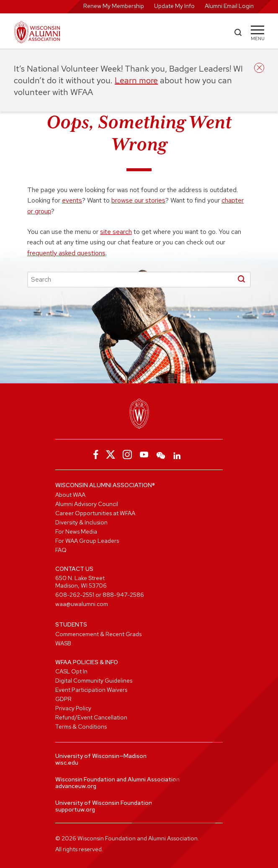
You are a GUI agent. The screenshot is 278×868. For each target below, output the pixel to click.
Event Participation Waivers (91, 690)
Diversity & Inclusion (81, 522)
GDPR (63, 699)
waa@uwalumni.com (82, 604)
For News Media (76, 532)
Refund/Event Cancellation (91, 717)
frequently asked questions (66, 253)
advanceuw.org (76, 786)
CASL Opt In (71, 671)
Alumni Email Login (229, 6)
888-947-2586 (123, 595)
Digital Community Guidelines (94, 681)
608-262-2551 (75, 595)
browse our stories (138, 200)
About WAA (70, 495)
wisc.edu (67, 763)
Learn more (136, 80)
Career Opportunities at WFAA (95, 513)
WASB (63, 643)
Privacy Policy (73, 708)
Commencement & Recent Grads (98, 634)
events (72, 200)
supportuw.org (75, 809)
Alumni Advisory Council (87, 504)
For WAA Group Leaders (87, 541)
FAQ (61, 550)
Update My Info (174, 6)
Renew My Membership (114, 6)
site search (116, 232)
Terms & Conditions (81, 727)
